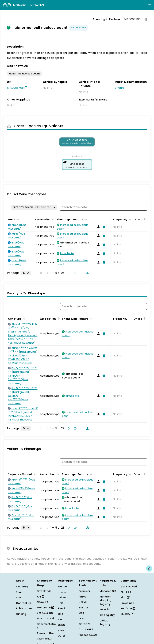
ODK (81, 618)
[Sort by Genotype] (24, 318)
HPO (61, 603)
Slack (126, 592)
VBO (61, 620)
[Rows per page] (26, 273)
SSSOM (83, 608)
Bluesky (127, 614)
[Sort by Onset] (144, 219)
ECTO (61, 636)
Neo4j (42, 602)
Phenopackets (88, 635)
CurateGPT (86, 629)
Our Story (22, 587)
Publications (24, 608)
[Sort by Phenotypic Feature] (85, 219)
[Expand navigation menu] (150, 5)
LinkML (83, 602)
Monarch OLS (108, 591)
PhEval (83, 597)
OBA (61, 614)
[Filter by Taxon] (34, 207)
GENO (61, 625)
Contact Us (24, 603)
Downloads (44, 591)
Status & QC (45, 613)
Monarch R (45, 608)
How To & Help (46, 618)
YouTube (128, 608)
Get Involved (129, 587)
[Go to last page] (75, 273)
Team (20, 592)
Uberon (63, 592)
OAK (81, 613)
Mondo (62, 587)
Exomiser (84, 591)
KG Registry (107, 615)
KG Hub (104, 609)
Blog (125, 597)
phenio (119, 88)
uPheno (63, 597)
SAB (18, 597)
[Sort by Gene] (17, 219)
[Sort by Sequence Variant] (34, 474)
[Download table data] (87, 273)
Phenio (62, 608)
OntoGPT (85, 624)
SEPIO (61, 630)
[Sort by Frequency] (129, 219)
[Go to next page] (68, 273)
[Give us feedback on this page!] (149, 569)
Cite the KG (44, 639)
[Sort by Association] (53, 219)
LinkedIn (127, 603)
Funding (21, 614)
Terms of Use (45, 633)
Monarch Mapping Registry (105, 600)
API (41, 597)
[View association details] (103, 227)
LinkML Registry (105, 622)
